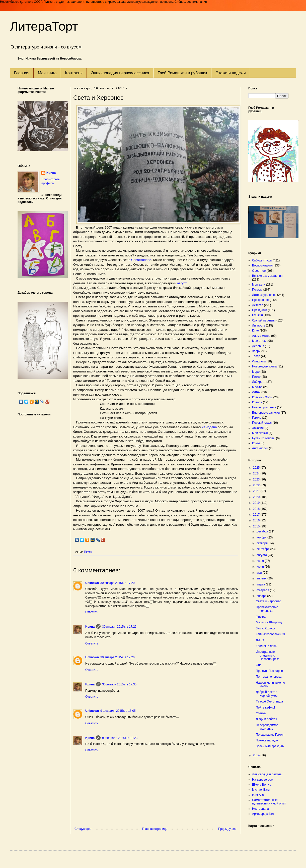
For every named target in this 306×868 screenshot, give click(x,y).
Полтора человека (269, 677)
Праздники (259, 310)
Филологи (259, 361)
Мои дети (259, 285)
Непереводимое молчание (267, 727)
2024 (257, 473)
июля (261, 561)
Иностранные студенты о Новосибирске (268, 655)
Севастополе (141, 260)
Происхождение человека (267, 609)
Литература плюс (264, 295)
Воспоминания (262, 265)
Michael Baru (261, 790)
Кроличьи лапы (266, 646)
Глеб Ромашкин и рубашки (182, 73)
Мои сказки (260, 433)
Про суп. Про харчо (269, 671)
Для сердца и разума (267, 774)
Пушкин (257, 315)
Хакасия (258, 428)
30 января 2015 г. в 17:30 (119, 684)
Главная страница (155, 829)
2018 (257, 509)
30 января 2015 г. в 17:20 (118, 583)
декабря (263, 531)
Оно (259, 665)
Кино (255, 331)
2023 (257, 479)
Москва (257, 387)
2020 (257, 497)
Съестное (259, 271)
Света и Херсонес (268, 601)
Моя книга (47, 73)
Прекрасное (260, 300)
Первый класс (262, 423)
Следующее (83, 829)
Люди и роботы (266, 719)
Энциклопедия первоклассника (120, 73)
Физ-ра (261, 617)
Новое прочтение (264, 407)
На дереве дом (263, 780)
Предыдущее (227, 829)
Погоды (257, 290)
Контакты (74, 73)
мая (260, 573)
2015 (257, 526)
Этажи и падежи (231, 73)
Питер (256, 377)
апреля (262, 578)
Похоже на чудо (267, 740)
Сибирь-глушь (262, 260)
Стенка (261, 713)
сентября (263, 549)
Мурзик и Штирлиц (269, 622)
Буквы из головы (264, 438)
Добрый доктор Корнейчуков (267, 694)
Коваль (257, 402)
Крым (256, 443)
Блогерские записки (266, 413)
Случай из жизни (264, 320)
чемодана (209, 427)
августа (262, 555)
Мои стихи (259, 341)
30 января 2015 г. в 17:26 (119, 627)
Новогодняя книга (264, 366)
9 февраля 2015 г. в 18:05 (118, 711)
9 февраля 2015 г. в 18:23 (120, 738)
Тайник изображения (270, 634)
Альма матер (261, 336)
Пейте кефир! (265, 708)
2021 (257, 491)
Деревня (258, 346)
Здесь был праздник (270, 746)
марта (261, 584)
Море (256, 372)
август (182, 283)
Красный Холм (262, 397)
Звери (256, 351)
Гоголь (257, 418)
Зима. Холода (265, 628)
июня (261, 567)
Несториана (260, 809)
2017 (257, 515)
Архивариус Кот (263, 814)
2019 (257, 503)
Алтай (256, 392)
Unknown (92, 583)
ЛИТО (260, 640)
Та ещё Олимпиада (269, 701)
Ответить (92, 612)
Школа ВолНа (262, 785)
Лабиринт (259, 382)
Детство (258, 305)
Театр (256, 356)
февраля (263, 590)
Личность (259, 325)
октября (262, 543)
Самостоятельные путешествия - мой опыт (269, 802)
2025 (257, 468)
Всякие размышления (267, 276)
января (262, 596)
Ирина (90, 627)
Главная (22, 73)
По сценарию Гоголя (270, 735)
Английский (260, 448)
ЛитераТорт (44, 26)
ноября (262, 537)
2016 (257, 520)
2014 (257, 755)
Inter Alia (258, 795)
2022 (257, 485)
